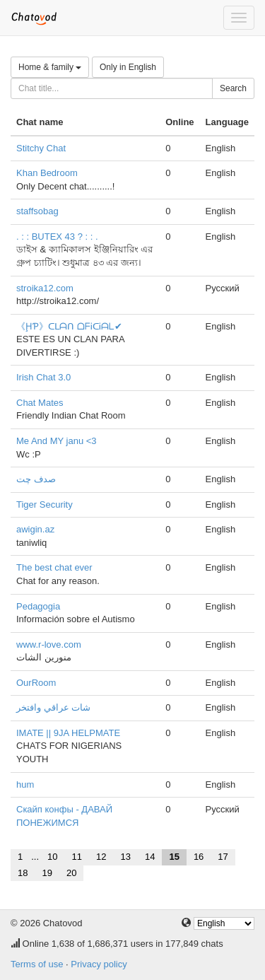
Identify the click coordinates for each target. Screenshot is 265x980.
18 (23, 873)
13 (125, 857)
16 (199, 857)
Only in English (128, 67)
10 (52, 857)
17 (223, 857)
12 (101, 857)
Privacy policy (99, 964)
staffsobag (37, 211)
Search (233, 88)
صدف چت (36, 479)
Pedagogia (38, 606)
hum (25, 784)
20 (71, 873)
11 (77, 857)
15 (174, 857)
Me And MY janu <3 (57, 441)
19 (47, 873)
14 (150, 857)
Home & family (50, 67)
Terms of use (37, 964)
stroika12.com (45, 288)
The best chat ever (54, 567)
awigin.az (35, 529)
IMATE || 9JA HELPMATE (68, 733)
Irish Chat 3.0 (43, 377)
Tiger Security (45, 504)
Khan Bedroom (47, 173)
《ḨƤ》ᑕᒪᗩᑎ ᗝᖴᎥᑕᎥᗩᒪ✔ (69, 326)
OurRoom (36, 683)
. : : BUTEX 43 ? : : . (57, 237)
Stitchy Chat (41, 148)
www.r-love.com (49, 644)
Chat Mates (40, 403)
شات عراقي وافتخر (53, 707)
